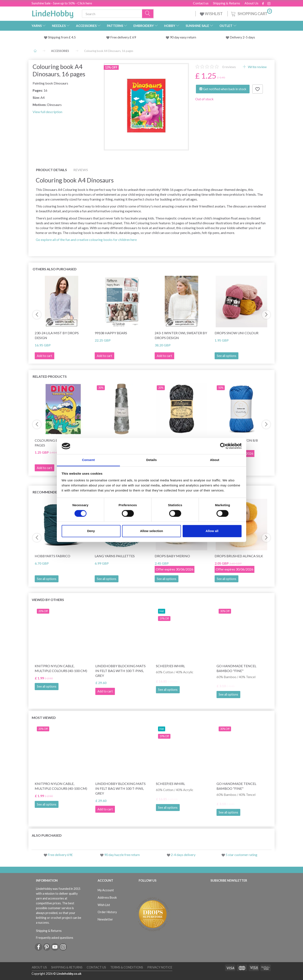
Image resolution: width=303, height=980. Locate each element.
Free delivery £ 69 (123, 37)
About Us (251, 3)
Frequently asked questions (55, 938)
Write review (257, 67)
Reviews (81, 170)
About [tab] (215, 460)
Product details (51, 170)
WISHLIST (212, 14)
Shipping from (58, 37)
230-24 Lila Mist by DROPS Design (57, 335)
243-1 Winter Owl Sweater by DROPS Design (181, 335)
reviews (229, 67)
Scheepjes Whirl (170, 666)
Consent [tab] (88, 460)
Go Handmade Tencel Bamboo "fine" (236, 668)
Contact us (201, 3)
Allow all (212, 531)
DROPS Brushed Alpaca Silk (239, 556)
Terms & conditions (127, 967)
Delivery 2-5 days (242, 37)
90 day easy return (183, 37)
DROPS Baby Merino (172, 556)
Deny (91, 531)
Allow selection (151, 531)
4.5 (73, 37)
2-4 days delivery (183, 855)
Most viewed (44, 718)
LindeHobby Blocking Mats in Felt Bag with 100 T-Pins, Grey (120, 671)
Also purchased (47, 835)
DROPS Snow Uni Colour (237, 333)
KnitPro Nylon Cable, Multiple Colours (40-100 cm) (61, 668)
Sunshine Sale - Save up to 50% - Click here (62, 3)
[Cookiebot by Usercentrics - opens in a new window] (223, 446)
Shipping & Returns (227, 3)
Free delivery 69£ (60, 855)
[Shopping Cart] (251, 13)
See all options (227, 356)
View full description (47, 112)
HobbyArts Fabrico (52, 556)
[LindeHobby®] (53, 13)
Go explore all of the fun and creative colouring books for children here (86, 240)
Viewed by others (48, 600)
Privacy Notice (160, 967)
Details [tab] (151, 460)
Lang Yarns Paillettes (115, 556)
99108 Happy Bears (111, 333)
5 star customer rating (241, 855)
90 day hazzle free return (122, 855)
